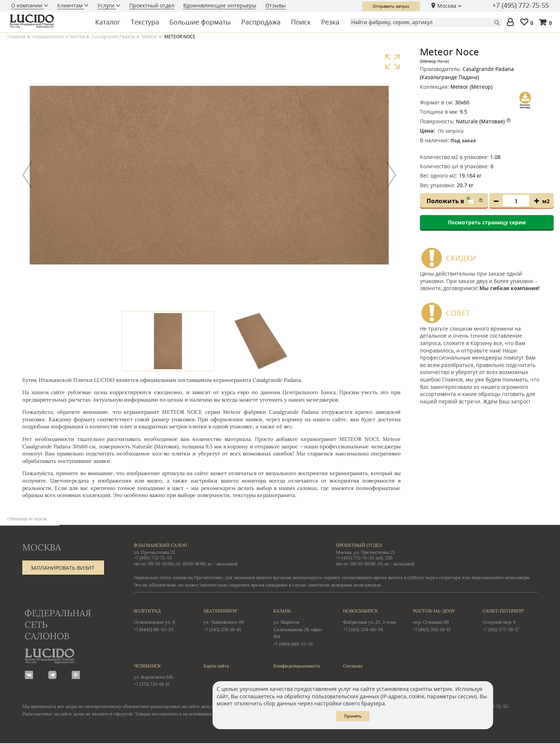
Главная (17, 37)
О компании (27, 5)
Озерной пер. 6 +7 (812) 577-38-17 (510, 620)
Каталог (108, 22)
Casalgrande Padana (113, 37)
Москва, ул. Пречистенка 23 (365, 553)
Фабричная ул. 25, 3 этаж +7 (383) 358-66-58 (370, 620)
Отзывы (276, 5)
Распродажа (261, 22)
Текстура (145, 22)
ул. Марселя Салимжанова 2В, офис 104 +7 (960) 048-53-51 (301, 627)
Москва (447, 6)
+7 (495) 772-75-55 (521, 6)
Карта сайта (216, 666)
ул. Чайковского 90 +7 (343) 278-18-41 (231, 620)
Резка (330, 22)
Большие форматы (200, 22)
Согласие (353, 666)
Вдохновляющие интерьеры (220, 5)
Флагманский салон (160, 545)
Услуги (107, 5)
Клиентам (71, 5)
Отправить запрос (391, 6)
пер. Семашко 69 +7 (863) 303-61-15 (440, 620)
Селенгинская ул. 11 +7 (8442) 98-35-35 (161, 620)
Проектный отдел (152, 5)
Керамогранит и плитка (59, 37)
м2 (546, 201)
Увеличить (392, 62)
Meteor (150, 37)
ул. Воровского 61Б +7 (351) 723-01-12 (161, 675)
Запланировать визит (62, 568)
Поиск (301, 22)
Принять (353, 716)
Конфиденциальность (297, 666)
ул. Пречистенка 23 (154, 553)
